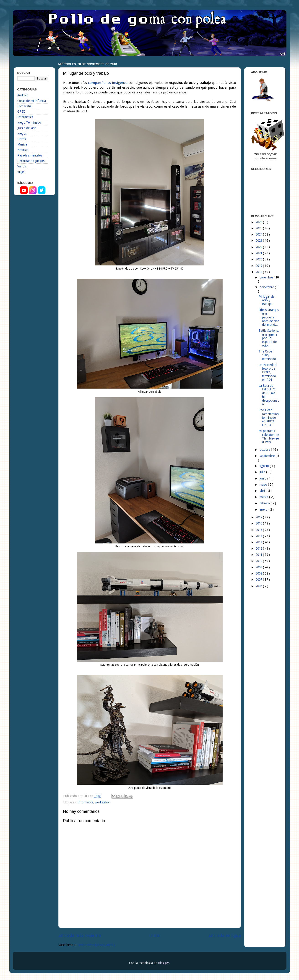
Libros (22, 139)
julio (263, 472)
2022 (259, 247)
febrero (265, 503)
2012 (259, 548)
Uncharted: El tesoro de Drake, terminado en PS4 (268, 372)
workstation (103, 802)
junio (263, 478)
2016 (259, 523)
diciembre (267, 277)
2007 (259, 580)
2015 (259, 530)
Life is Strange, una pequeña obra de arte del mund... (269, 317)
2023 (259, 241)
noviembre (267, 287)
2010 (259, 561)
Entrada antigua (225, 935)
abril (263, 491)
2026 (259, 222)
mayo (264, 485)
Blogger (164, 963)
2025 (259, 228)
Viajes (21, 172)
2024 (259, 234)
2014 (259, 536)
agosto (265, 466)
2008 (259, 573)
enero (264, 509)
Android (23, 95)
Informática (85, 802)
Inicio (155, 935)
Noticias (23, 150)
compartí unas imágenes (108, 83)
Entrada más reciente (80, 935)
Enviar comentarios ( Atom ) (96, 945)
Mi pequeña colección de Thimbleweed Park (269, 436)
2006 (259, 586)
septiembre (268, 456)
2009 (259, 567)
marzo (264, 497)
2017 (259, 517)
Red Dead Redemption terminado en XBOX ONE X (269, 417)
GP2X (21, 111)
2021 (259, 253)
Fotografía (24, 106)
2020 (259, 259)
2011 (259, 555)
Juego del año (27, 128)
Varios (22, 166)
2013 (259, 542)
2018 (259, 272)
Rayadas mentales (30, 155)
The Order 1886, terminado (267, 355)
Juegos (22, 133)
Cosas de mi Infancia (32, 101)
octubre (265, 450)
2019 (259, 266)
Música (22, 144)
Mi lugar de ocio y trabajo (266, 300)
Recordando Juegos (31, 161)
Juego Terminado (29, 122)
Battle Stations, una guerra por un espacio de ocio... (269, 338)
